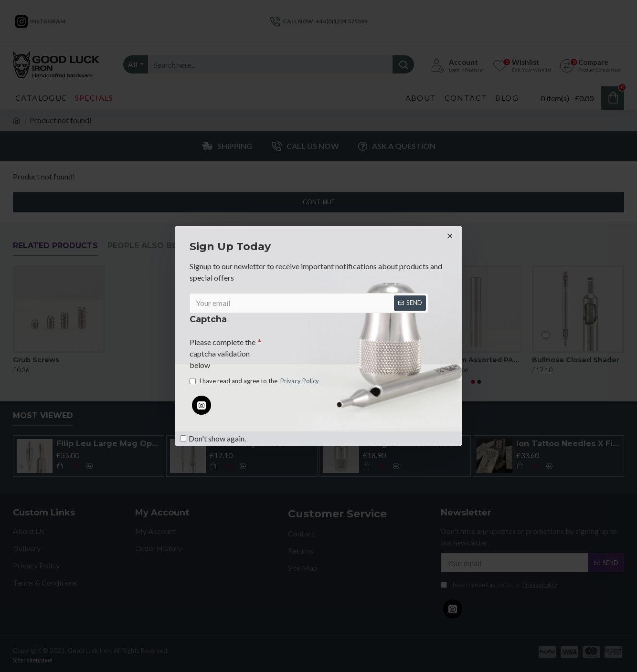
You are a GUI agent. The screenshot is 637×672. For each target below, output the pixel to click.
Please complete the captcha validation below (223, 352)
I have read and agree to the (255, 382)
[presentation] (328, 349)
